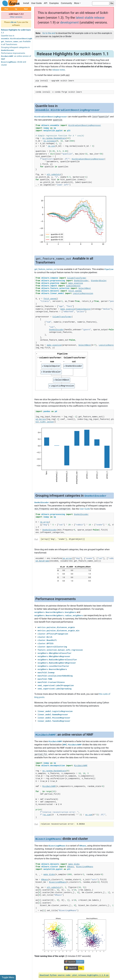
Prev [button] (6, 9)
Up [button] (16, 9)
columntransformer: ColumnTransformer (62, 358)
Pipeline (62, 354)
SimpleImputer (52, 366)
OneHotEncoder (74, 366)
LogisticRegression (62, 386)
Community (66, 3)
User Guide (36, 3)
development (69, 22)
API (46, 3)
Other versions (16, 17)
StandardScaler (52, 372)
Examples (54, 3)
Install (26, 3)
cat (74, 362)
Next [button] (26, 9)
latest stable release (90, 18)
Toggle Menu (8, 977)
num (52, 362)
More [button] (77, 3)
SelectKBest (62, 380)
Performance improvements (13, 53)
